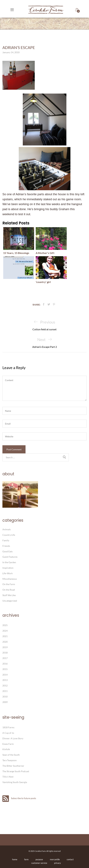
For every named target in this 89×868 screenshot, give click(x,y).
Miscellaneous (10, 579)
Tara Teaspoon (10, 760)
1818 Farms (8, 727)
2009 (5, 702)
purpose (39, 859)
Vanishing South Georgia (15, 782)
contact (70, 859)
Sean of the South (11, 755)
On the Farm (9, 584)
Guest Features (10, 557)
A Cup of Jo (8, 733)
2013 (5, 680)
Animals (7, 529)
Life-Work (8, 573)
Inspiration (8, 568)
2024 (5, 631)
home (15, 859)
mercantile (55, 859)
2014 (5, 675)
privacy (58, 863)
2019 (5, 647)
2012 (5, 685)
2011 (5, 691)
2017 (5, 658)
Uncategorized (10, 601)
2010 (5, 697)
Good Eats (8, 551)
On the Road (9, 590)
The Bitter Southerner (13, 766)
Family (6, 540)
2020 (5, 642)
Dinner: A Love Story (13, 738)
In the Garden (9, 562)
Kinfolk (6, 749)
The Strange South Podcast (16, 771)
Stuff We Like (9, 595)
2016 (5, 664)
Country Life (9, 535)
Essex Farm (8, 744)
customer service (39, 863)
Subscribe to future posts (19, 798)
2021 (5, 636)
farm (26, 859)
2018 (5, 653)
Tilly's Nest (8, 777)
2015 (5, 669)
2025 (5, 625)
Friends (6, 546)
